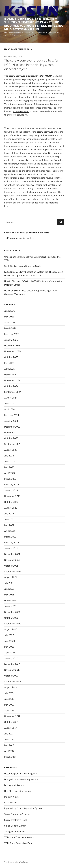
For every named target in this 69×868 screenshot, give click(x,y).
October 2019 (11, 676)
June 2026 (10, 311)
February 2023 (12, 485)
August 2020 (11, 629)
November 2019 (12, 670)
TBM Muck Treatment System (19, 837)
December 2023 (12, 427)
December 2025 (12, 346)
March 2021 (10, 600)
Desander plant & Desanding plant (21, 774)
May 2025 (9, 363)
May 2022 (9, 525)
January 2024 (11, 421)
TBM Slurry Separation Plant (18, 843)
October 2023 (11, 438)
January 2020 (11, 658)
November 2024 (12, 380)
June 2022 (9, 519)
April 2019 (9, 711)
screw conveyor (21, 111)
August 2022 (11, 508)
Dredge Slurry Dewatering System (21, 779)
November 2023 (12, 433)
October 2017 (11, 722)
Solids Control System (15, 826)
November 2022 (12, 496)
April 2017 (9, 751)
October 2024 (11, 386)
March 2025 (10, 375)
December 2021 (12, 554)
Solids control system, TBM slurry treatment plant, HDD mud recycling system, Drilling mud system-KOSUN (34, 24)
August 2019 (11, 687)
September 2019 (13, 682)
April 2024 (10, 409)
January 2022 (11, 548)
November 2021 (12, 560)
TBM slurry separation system (19, 238)
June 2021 (9, 589)
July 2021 (9, 583)
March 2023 (10, 479)
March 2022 (10, 537)
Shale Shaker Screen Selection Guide (23, 266)
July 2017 (9, 734)
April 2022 (9, 531)
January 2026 (11, 340)
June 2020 (10, 641)
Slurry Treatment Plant (16, 820)
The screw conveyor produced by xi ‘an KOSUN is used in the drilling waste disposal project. (32, 65)
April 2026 (10, 322)
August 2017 (11, 728)
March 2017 (10, 757)
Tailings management (15, 832)
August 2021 (11, 577)
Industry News (11, 797)
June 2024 (10, 404)
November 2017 (12, 716)
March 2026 (10, 328)
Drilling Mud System (14, 785)
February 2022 (12, 543)
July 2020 (9, 635)
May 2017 (9, 745)
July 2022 (9, 514)
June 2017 (9, 739)
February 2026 (12, 334)
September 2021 (13, 572)
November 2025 (12, 351)
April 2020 (10, 653)
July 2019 (9, 693)
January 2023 (11, 490)
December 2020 (12, 612)
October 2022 (11, 502)
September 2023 (13, 444)
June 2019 (9, 699)
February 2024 (12, 415)
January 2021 (11, 606)
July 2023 (9, 456)
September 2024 (13, 392)
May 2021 (9, 595)
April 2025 (10, 369)
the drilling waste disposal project (21, 79)
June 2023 (10, 461)
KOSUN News (11, 803)
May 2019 (9, 705)
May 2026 (9, 317)
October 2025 (11, 357)
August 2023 (11, 450)
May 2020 (9, 647)
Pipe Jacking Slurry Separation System (23, 808)
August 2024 (11, 398)
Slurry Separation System (17, 814)
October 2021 (11, 566)
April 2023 (10, 473)
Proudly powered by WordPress (16, 862)
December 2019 (12, 664)
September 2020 (13, 624)
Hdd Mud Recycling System (18, 791)
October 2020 (11, 618)
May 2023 (9, 467)
